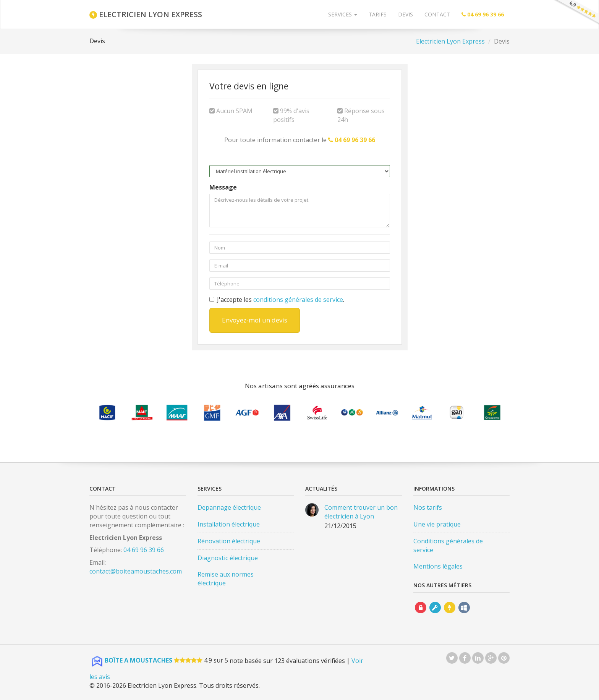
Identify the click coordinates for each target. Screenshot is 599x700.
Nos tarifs (428, 507)
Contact (437, 14)
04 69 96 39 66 (144, 550)
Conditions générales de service (448, 545)
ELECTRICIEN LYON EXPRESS (146, 14)
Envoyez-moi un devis (255, 320)
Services (343, 14)
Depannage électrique (229, 507)
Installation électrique (229, 524)
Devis (406, 14)
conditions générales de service (298, 300)
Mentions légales (438, 566)
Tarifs (378, 14)
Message (223, 187)
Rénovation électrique (229, 541)
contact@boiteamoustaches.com (136, 571)
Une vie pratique (437, 524)
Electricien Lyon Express (450, 41)
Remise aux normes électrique (226, 579)
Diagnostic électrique (228, 558)
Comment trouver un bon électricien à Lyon (361, 512)
